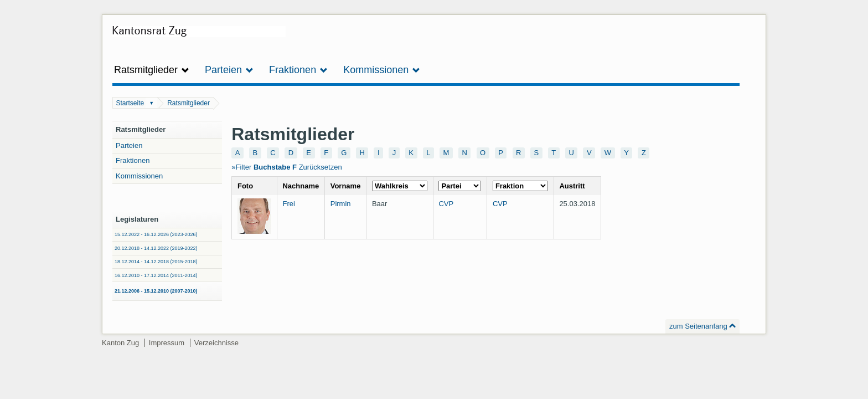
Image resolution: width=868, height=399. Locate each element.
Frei (288, 204)
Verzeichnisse (216, 343)
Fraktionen (133, 160)
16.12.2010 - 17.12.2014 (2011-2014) (156, 275)
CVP (446, 204)
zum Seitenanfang (698, 326)
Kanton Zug (120, 343)
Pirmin (341, 204)
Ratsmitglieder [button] (152, 70)
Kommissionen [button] (382, 70)
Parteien (129, 145)
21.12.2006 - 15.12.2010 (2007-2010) (156, 291)
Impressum (167, 343)
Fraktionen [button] (298, 70)
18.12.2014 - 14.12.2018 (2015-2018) (156, 262)
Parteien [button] (229, 70)
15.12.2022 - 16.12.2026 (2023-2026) (156, 234)
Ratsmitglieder (188, 103)
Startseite (130, 103)
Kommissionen (139, 176)
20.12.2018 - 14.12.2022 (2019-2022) (156, 248)
